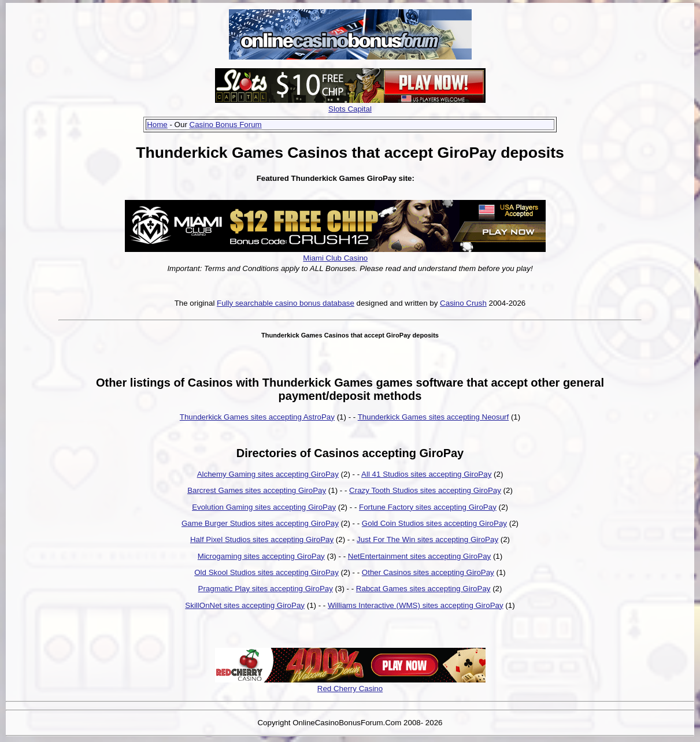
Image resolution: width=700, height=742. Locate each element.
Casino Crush (463, 303)
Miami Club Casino (335, 258)
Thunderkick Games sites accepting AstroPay (257, 417)
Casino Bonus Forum (226, 125)
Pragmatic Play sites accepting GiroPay (266, 589)
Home (157, 125)
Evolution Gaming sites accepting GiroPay (264, 507)
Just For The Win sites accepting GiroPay (427, 539)
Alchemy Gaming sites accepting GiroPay (268, 474)
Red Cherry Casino (350, 689)
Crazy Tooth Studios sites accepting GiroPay (425, 490)
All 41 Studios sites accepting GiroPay (426, 474)
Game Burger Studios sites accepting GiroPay (260, 523)
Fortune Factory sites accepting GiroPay (428, 507)
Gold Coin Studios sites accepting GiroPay (434, 523)
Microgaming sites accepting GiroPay (261, 556)
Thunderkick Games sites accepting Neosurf (434, 417)
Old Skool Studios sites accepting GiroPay (266, 572)
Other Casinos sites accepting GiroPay (428, 572)
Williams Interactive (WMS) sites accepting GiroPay (416, 605)
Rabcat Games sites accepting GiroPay (423, 589)
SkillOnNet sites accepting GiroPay (245, 605)
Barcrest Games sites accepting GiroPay (257, 490)
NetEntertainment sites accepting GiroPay (419, 556)
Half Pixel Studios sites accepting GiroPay (262, 539)
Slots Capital (350, 109)
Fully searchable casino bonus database (286, 303)
